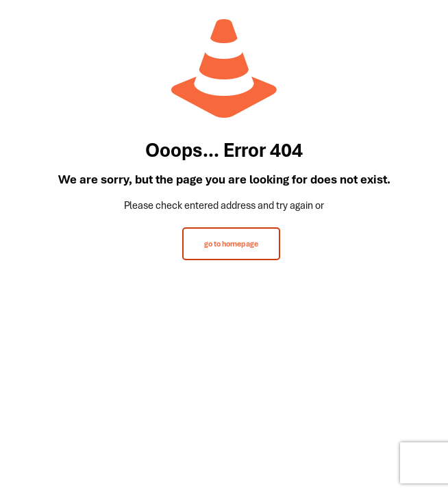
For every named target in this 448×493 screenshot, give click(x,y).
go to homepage (231, 244)
